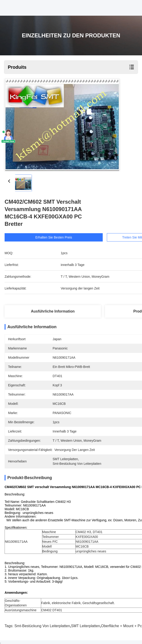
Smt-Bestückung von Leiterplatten (42, 626)
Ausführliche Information (53, 311)
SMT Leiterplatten (85, 626)
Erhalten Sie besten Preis (56, 237)
